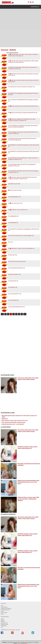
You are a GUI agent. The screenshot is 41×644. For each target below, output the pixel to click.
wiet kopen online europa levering (16, 261)
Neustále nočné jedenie (13, 274)
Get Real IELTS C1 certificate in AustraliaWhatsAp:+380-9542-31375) (24, 229)
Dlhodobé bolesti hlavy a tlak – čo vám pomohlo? (13, 424)
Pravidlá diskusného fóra (5, 610)
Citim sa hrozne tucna (14, 190)
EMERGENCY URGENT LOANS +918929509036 (20, 248)
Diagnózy (3, 620)
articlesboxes (12, 287)
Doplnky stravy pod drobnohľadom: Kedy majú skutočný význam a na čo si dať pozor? (28, 482)
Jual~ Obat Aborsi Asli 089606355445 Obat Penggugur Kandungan (23, 100)
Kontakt (2, 614)
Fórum (2, 627)
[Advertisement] (20, 18)
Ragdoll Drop (5, 419)
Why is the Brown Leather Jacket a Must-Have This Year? (15, 421)
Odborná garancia (4, 607)
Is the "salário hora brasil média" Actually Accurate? (14, 422)
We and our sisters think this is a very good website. (20, 236)
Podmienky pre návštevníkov (6, 608)
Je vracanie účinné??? (14, 294)
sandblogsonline (13, 216)
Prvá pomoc (3, 622)
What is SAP (12, 255)
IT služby (19, 643)
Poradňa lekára (4, 626)
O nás (2, 606)
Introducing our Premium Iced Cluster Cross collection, (21, 87)
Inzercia (2, 611)
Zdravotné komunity (4, 624)
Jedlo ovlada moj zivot (13, 184)
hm (10, 242)
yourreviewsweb (13, 300)
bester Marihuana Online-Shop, (16, 268)
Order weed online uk (14, 203)
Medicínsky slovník (4, 623)
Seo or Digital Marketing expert (16, 307)
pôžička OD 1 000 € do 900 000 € (17, 210)
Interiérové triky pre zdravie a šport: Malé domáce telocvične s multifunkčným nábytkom (28, 499)
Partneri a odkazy (4, 613)
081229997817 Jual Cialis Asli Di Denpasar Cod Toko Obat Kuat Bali (24, 145)
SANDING (26, 643)
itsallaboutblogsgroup (14, 197)
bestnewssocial (12, 281)
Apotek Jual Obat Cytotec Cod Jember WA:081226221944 (22, 106)
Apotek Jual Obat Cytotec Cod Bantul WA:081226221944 (22, 113)
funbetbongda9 (12, 223)
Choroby (2, 619)
